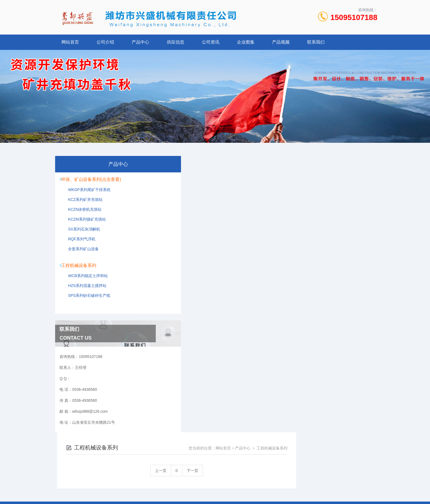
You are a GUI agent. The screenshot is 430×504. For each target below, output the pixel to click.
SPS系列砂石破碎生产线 (86, 301)
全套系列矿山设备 (80, 254)
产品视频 (281, 42)
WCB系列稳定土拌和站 (85, 282)
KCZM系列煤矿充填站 (84, 224)
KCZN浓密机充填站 (82, 214)
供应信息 (176, 42)
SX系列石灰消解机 (81, 234)
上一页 (242, 194)
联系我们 (316, 42)
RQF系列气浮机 (79, 244)
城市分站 (65, 489)
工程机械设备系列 (80, 267)
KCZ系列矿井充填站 (82, 204)
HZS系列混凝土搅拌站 (84, 292)
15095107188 (354, 17)
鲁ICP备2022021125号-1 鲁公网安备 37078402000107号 (255, 466)
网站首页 (70, 42)
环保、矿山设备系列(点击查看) (93, 180)
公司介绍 (105, 42)
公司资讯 (211, 42)
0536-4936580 (191, 457)
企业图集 (246, 42)
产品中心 (140, 42)
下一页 (274, 194)
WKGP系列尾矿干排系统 (86, 194)
